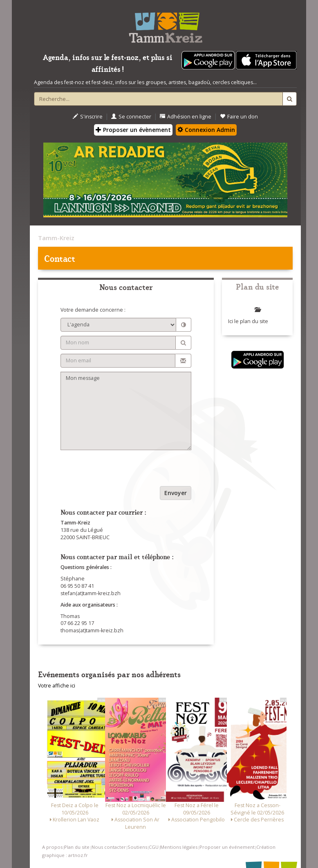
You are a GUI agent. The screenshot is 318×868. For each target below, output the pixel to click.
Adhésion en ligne (186, 117)
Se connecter (131, 117)
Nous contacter (109, 847)
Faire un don (239, 117)
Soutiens (137, 847)
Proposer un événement (227, 847)
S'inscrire (88, 117)
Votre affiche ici (57, 686)
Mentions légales (179, 847)
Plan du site (77, 847)
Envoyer (176, 493)
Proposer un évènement (133, 130)
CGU (154, 847)
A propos (52, 847)
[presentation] (123, 470)
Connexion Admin (206, 130)
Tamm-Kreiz (56, 238)
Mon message (126, 411)
